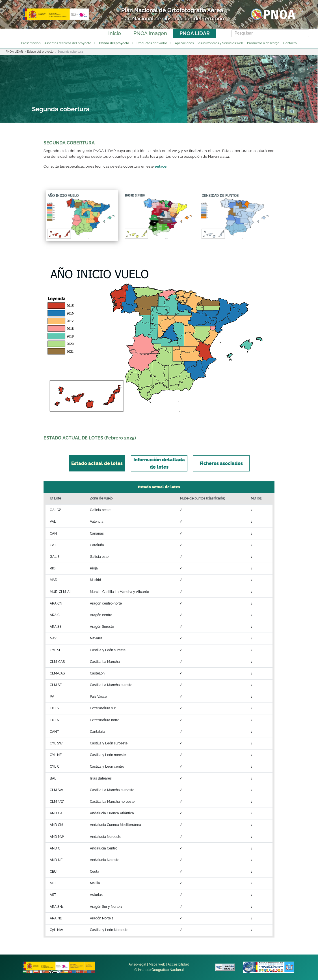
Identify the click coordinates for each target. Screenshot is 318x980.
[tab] (97, 463)
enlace (161, 166)
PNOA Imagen (150, 33)
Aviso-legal (137, 964)
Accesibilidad (179, 964)
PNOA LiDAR (195, 33)
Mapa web (157, 964)
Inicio (115, 33)
